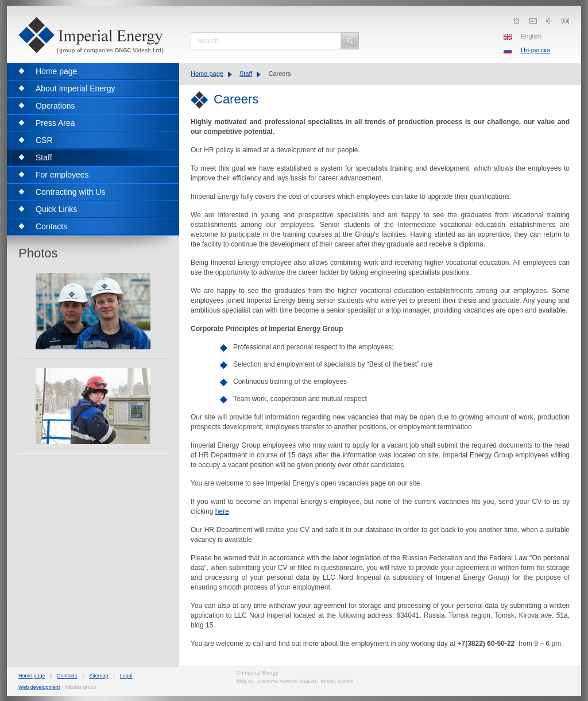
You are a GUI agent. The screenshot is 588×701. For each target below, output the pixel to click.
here (222, 511)
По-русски (535, 50)
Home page (207, 74)
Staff (246, 74)
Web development (39, 687)
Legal (126, 676)
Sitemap (98, 676)
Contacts (67, 676)
